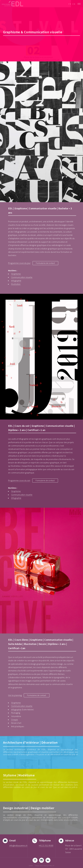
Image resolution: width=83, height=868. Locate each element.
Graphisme (16, 274)
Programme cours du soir (19, 480)
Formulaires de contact (46, 263)
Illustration (16, 284)
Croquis (15, 720)
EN (74, 4)
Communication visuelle (22, 277)
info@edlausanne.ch (18, 845)
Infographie (16, 281)
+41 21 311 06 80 (46, 845)
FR (70, 4)
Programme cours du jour (19, 263)
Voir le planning (15, 695)
